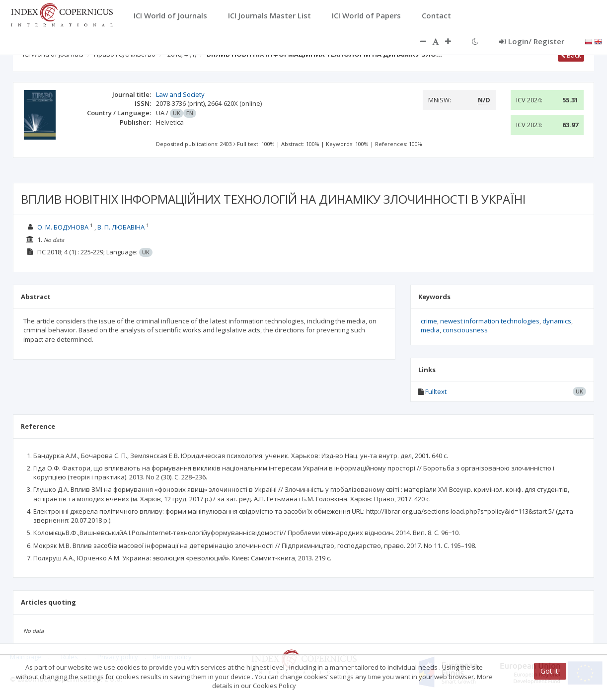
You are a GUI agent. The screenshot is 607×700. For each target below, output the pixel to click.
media (430, 330)
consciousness (465, 330)
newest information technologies (490, 321)
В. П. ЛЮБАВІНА (121, 227)
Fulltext (436, 391)
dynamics (557, 321)
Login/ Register (532, 41)
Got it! (550, 671)
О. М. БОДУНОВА (63, 227)
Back (571, 55)
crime (429, 321)
